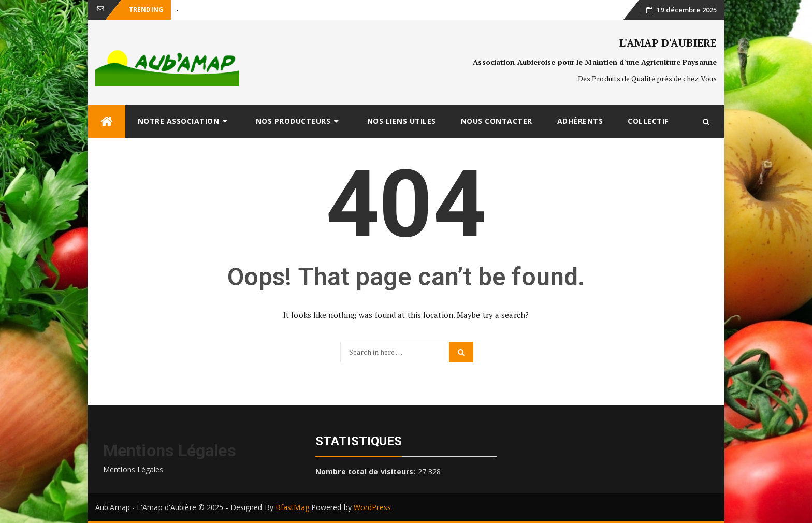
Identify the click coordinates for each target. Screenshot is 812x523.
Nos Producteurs (293, 121)
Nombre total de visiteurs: (367, 471)
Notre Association (179, 121)
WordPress (372, 507)
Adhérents (580, 121)
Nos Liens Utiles (402, 121)
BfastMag (292, 507)
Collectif (648, 121)
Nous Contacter (497, 121)
